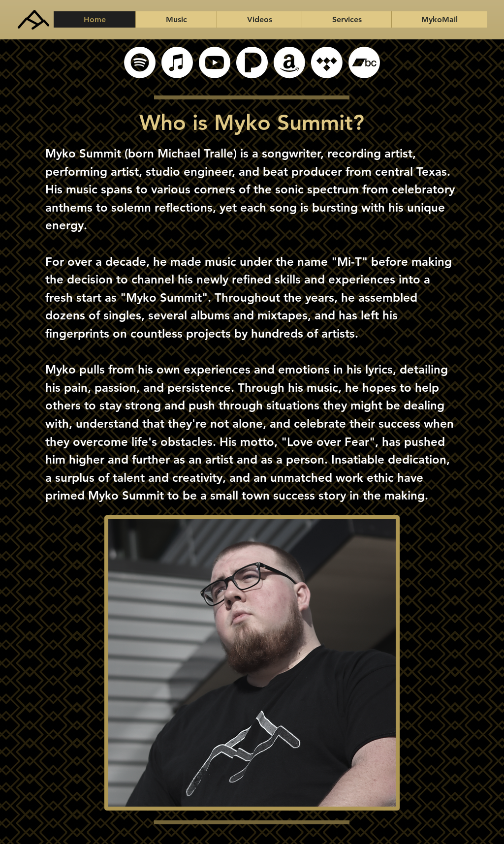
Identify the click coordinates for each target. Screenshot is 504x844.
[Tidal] (327, 63)
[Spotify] (140, 63)
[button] (176, 19)
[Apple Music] (177, 63)
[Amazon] (289, 63)
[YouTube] (215, 63)
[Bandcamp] (364, 63)
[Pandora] (252, 63)
